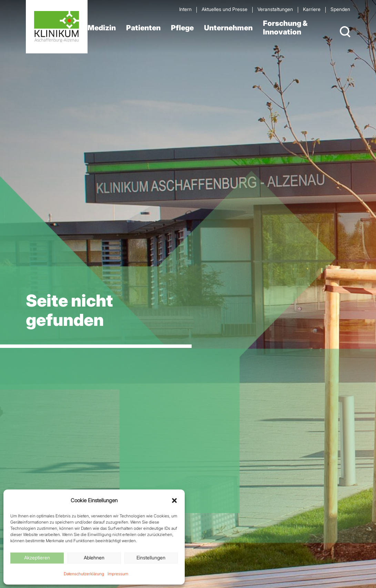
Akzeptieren (37, 558)
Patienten (143, 28)
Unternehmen (228, 28)
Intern (185, 9)
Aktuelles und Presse (225, 9)
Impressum (118, 574)
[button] (174, 501)
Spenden (340, 9)
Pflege (182, 28)
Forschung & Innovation (285, 28)
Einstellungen (151, 558)
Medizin (102, 28)
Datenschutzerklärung (84, 574)
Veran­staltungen (275, 9)
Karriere (312, 9)
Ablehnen (94, 558)
